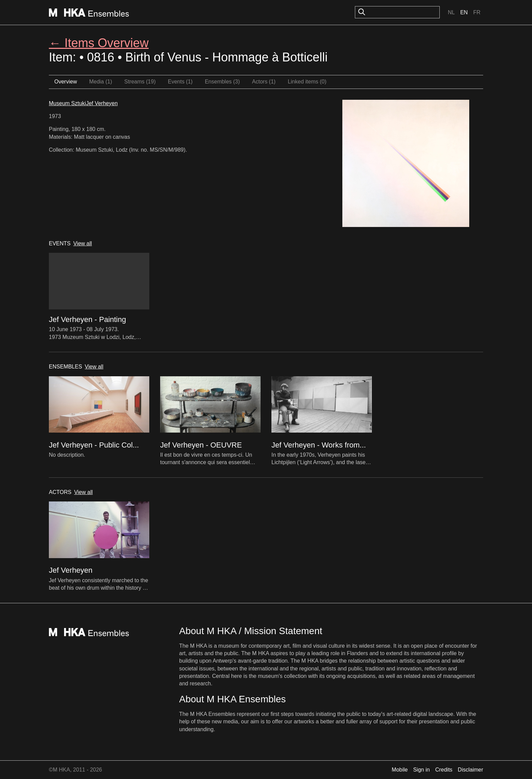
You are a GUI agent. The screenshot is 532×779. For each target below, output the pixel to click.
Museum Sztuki (67, 103)
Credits (444, 770)
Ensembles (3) (222, 82)
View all (83, 243)
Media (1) (101, 82)
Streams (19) (140, 82)
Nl (451, 12)
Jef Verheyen (102, 103)
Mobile (400, 770)
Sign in (422, 770)
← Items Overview (99, 43)
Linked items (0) (307, 82)
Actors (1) (264, 82)
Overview (66, 82)
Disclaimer (470, 770)
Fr (477, 12)
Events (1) (180, 82)
